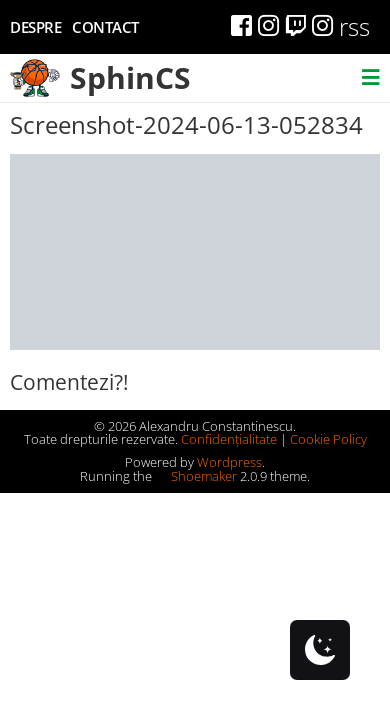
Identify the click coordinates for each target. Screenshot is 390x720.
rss (354, 26)
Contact (105, 27)
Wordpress (229, 462)
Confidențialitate (229, 439)
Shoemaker (196, 476)
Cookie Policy (328, 439)
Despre (35, 27)
